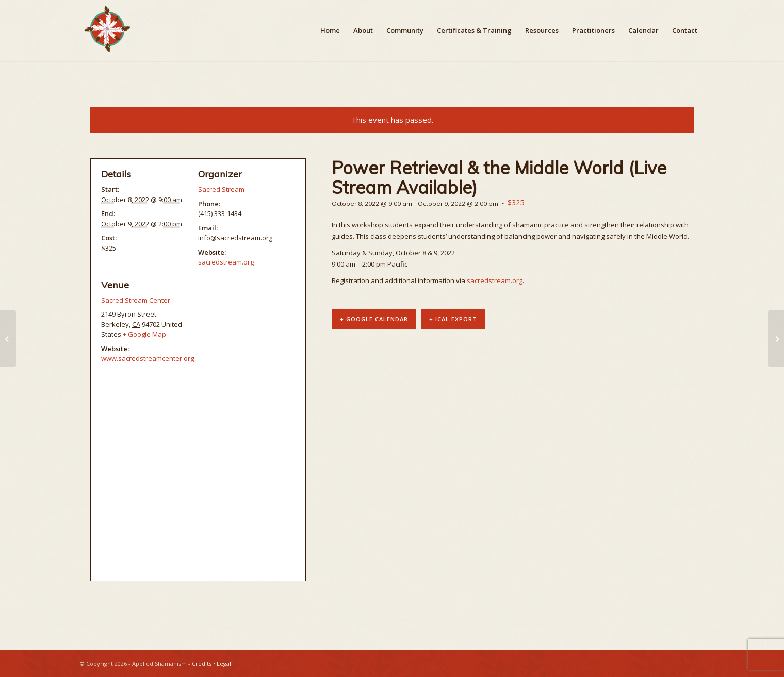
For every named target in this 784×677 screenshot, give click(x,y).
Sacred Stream (221, 189)
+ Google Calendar (374, 319)
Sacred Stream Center (136, 300)
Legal (224, 663)
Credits (202, 663)
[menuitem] (330, 30)
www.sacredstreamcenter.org (148, 358)
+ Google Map (144, 334)
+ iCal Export (453, 319)
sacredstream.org (495, 280)
